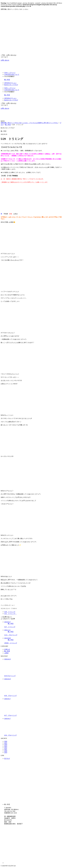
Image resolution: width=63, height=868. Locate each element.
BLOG (11, 85)
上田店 (6, 653)
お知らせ (7, 649)
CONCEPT (12, 75)
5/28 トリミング (10, 612)
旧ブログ (7, 759)
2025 (6, 743)
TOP (10, 73)
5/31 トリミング (10, 614)
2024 (6, 745)
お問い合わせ (5, 60)
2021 (6, 749)
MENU (3, 121)
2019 (6, 752)
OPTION (10, 83)
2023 (6, 746)
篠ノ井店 (7, 80)
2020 (6, 751)
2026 (6, 741)
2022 (6, 748)
